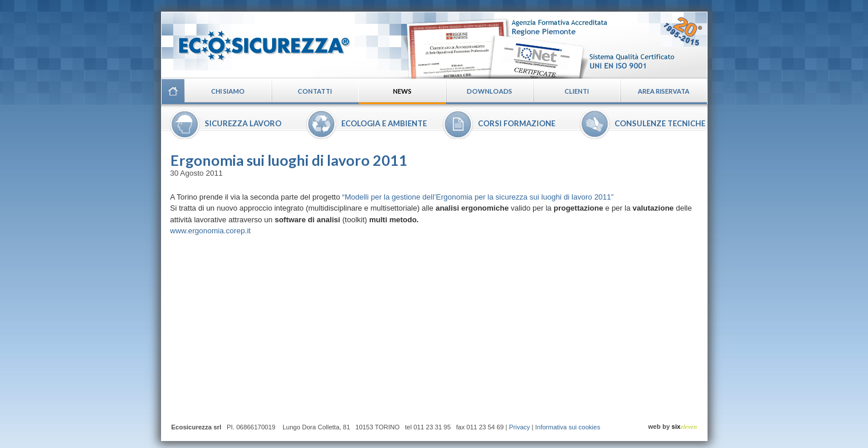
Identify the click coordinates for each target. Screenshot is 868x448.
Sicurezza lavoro (243, 123)
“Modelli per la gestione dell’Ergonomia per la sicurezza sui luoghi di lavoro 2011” (478, 197)
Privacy (519, 427)
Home (173, 91)
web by (673, 426)
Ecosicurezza (257, 41)
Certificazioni (554, 45)
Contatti (315, 91)
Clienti (577, 91)
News (402, 91)
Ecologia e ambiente (384, 123)
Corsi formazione (517, 123)
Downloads (490, 91)
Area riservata (664, 91)
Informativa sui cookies (568, 427)
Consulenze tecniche (660, 123)
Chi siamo (228, 91)
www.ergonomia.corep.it (211, 231)
